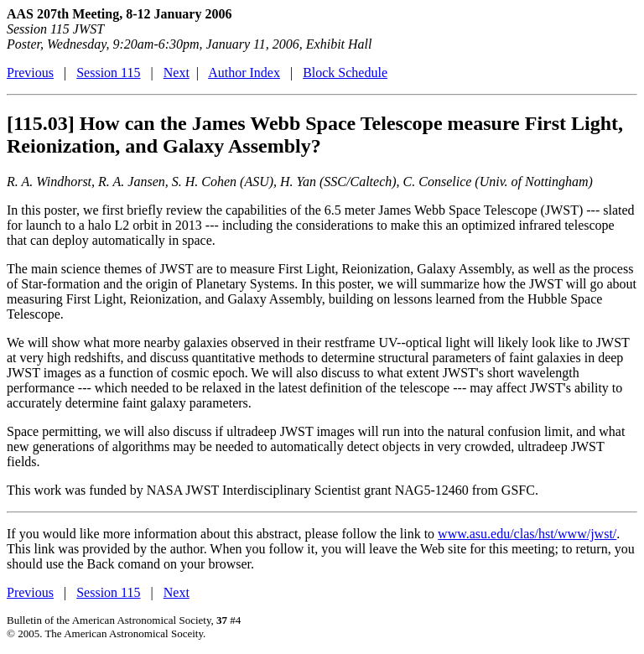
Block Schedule (345, 73)
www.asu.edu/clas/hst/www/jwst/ (527, 534)
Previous (30, 73)
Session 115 (108, 73)
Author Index (244, 73)
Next (177, 73)
